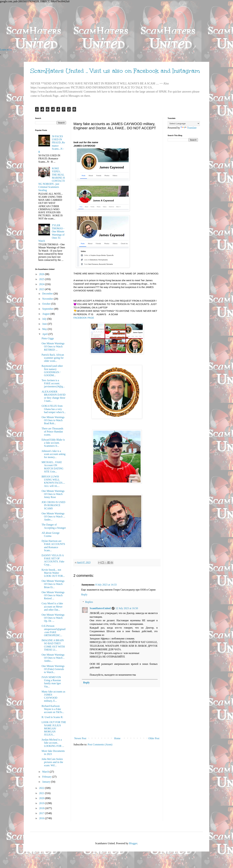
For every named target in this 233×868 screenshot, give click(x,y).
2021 (42, 793)
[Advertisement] (97, 26)
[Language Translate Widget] (184, 124)
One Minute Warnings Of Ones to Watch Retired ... (53, 595)
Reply (84, 594)
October (47, 304)
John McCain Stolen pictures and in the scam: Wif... (52, 762)
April (45, 334)
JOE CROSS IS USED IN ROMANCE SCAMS (53, 505)
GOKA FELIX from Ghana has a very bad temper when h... (54, 409)
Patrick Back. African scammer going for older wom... (53, 358)
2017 (42, 813)
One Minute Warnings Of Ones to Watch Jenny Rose (53, 494)
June (45, 324)
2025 (42, 279)
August (46, 314)
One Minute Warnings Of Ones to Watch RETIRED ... (53, 346)
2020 (42, 798)
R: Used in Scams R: (52, 717)
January (47, 782)
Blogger (133, 843)
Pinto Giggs (48, 338)
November (48, 299)
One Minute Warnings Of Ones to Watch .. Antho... (53, 658)
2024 (42, 284)
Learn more (6, 50)
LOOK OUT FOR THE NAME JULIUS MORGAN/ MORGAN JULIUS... (54, 728)
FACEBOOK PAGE (84, 318)
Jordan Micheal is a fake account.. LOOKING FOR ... (53, 743)
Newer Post (80, 738)
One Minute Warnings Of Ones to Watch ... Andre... (53, 517)
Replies (89, 602)
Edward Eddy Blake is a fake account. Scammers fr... (53, 443)
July (45, 319)
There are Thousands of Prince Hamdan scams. (52, 432)
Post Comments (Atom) (100, 744)
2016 (42, 818)
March (46, 772)
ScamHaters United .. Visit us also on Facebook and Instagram (115, 71)
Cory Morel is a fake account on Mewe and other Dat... (52, 606)
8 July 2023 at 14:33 (106, 585)
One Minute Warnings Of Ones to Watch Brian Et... (53, 584)
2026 (42, 274)
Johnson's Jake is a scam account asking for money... (53, 454)
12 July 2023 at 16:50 (127, 608)
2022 (42, 788)
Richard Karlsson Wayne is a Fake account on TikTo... (53, 709)
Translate (189, 128)
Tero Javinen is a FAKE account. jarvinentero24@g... (53, 383)
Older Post (154, 738)
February (47, 777)
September (48, 309)
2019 (42, 803)
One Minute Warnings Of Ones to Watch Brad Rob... (53, 420)
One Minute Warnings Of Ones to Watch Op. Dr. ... (53, 618)
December (48, 294)
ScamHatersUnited (100, 608)
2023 (42, 289)
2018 (42, 808)
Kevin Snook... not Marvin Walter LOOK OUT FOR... (53, 573)
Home (117, 738)
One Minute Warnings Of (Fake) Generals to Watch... (53, 669)
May (45, 329)
